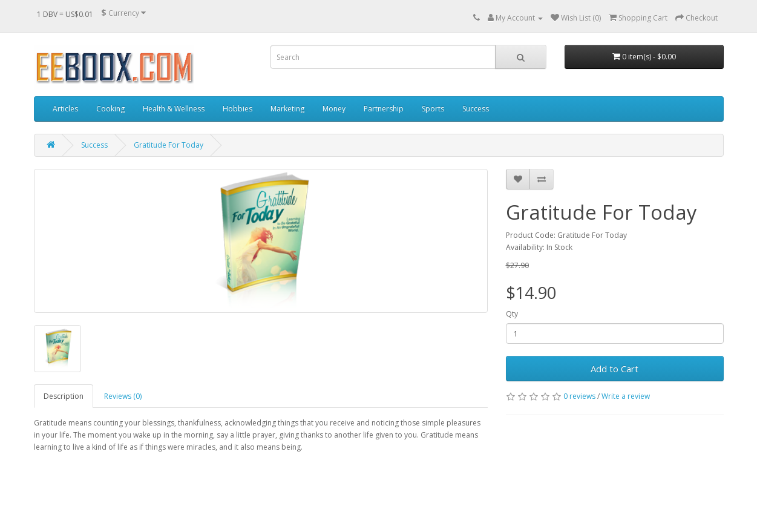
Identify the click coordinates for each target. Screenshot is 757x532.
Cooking (110, 109)
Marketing (287, 109)
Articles (65, 109)
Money (334, 109)
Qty (512, 314)
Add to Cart (614, 369)
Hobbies (238, 109)
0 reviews (579, 396)
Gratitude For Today (169, 145)
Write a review (626, 396)
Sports (433, 109)
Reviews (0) (123, 396)
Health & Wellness (174, 109)
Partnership (384, 109)
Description (64, 396)
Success (476, 109)
